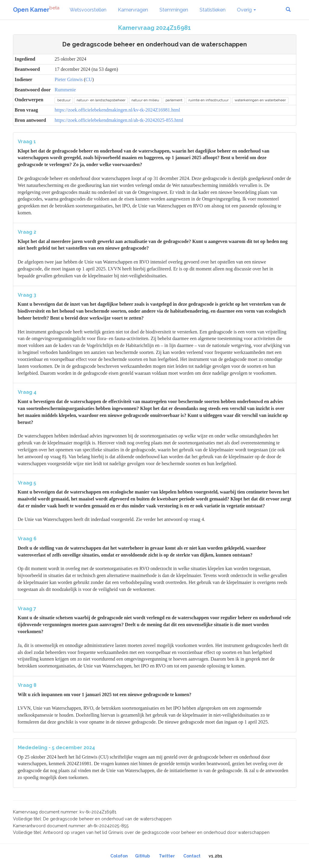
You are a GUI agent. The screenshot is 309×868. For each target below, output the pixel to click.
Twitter (167, 856)
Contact (192, 856)
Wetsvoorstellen (88, 10)
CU (89, 79)
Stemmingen (174, 10)
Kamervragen (133, 10)
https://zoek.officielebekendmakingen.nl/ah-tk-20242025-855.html (119, 120)
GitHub (142, 856)
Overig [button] (246, 10)
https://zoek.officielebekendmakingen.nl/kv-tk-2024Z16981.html (117, 110)
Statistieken (213, 10)
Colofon (119, 856)
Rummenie (65, 90)
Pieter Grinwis (69, 79)
